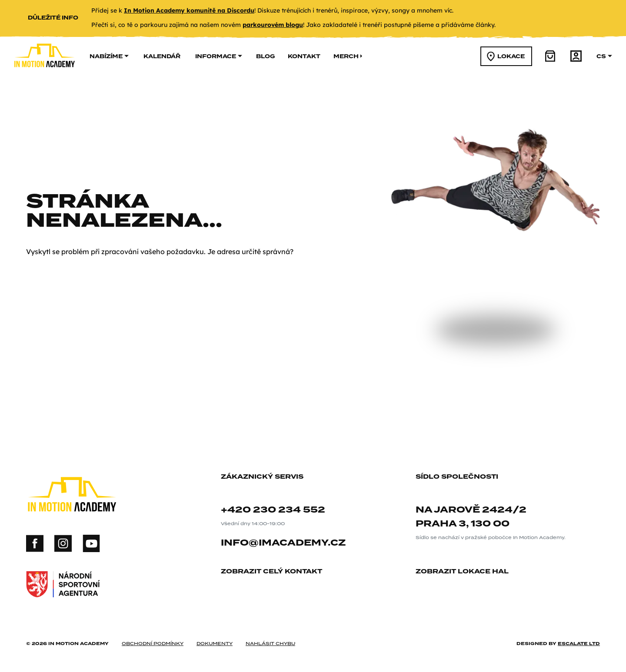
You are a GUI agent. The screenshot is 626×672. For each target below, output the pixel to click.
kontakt (304, 56)
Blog (265, 56)
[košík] (551, 56)
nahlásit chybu (270, 643)
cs (604, 56)
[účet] (576, 56)
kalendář (162, 56)
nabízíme (109, 56)
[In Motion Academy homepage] (44, 74)
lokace (506, 56)
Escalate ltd (579, 643)
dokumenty (215, 643)
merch (348, 56)
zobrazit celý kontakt (275, 572)
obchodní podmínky (153, 643)
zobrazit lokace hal (465, 572)
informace (219, 56)
